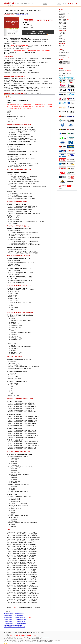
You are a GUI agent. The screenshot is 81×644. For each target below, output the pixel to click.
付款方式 (65, 45)
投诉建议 (33, 633)
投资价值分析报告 (63, 24)
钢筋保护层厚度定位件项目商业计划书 (13, 625)
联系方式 (65, 41)
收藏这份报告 (37, 94)
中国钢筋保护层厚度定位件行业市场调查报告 (15, 617)
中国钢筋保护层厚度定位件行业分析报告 (13, 616)
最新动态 (61, 41)
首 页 (60, 12)
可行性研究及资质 (63, 40)
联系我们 (38, 633)
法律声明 (24, 633)
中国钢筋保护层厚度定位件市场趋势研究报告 (15, 621)
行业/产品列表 (62, 15)
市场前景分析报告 (63, 28)
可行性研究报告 (62, 16)
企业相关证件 (62, 38)
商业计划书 (61, 25)
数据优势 (61, 34)
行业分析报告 (62, 18)
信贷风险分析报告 (63, 21)
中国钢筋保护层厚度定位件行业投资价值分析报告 (16, 623)
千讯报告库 (6, 10)
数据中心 (69, 13)
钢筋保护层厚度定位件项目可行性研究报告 (14, 614)
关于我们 (10, 633)
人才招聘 (20, 633)
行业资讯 (61, 13)
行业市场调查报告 (63, 19)
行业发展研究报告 (15, 10)
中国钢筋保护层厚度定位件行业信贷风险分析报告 (16, 619)
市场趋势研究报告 (63, 22)
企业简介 (61, 32)
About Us (42, 633)
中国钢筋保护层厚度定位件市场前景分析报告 (15, 627)
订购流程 (61, 45)
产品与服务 (61, 35)
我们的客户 (61, 37)
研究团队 (65, 32)
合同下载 (61, 47)
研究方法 (65, 34)
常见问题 (65, 47)
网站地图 (6, 633)
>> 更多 (60, 189)
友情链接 (29, 633)
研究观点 (65, 13)
